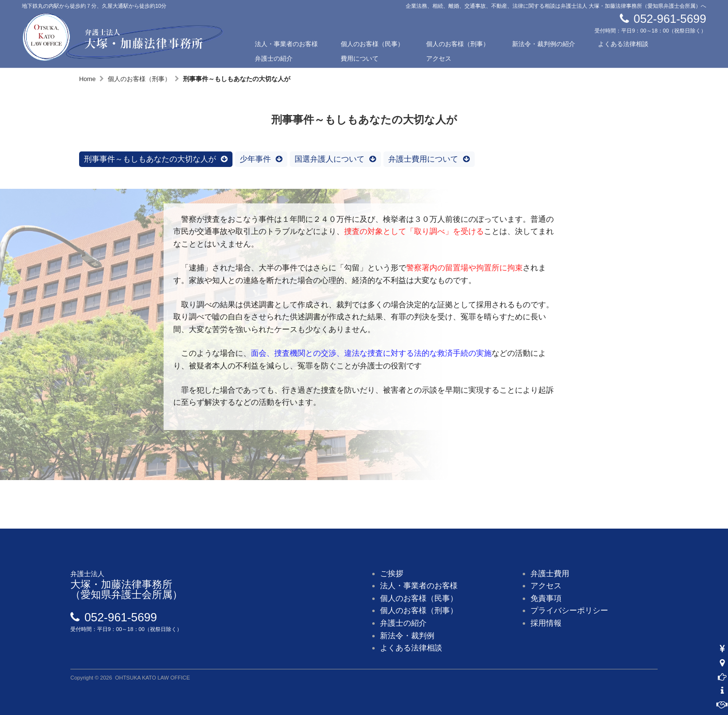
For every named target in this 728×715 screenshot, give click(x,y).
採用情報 (546, 623)
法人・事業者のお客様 (286, 44)
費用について (360, 58)
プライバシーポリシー (569, 610)
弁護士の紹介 (274, 58)
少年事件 (255, 159)
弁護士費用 (550, 574)
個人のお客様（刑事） (458, 44)
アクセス (439, 58)
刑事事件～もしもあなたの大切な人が (150, 159)
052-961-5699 (670, 19)
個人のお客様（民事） (372, 44)
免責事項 (546, 598)
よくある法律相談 (623, 44)
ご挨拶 (392, 574)
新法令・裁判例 (407, 636)
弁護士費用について (423, 159)
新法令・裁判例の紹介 (544, 44)
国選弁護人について (330, 159)
